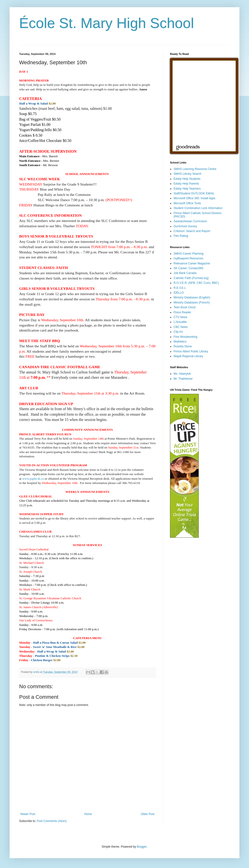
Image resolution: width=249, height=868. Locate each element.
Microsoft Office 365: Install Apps (195, 198)
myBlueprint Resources (188, 258)
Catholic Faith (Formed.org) (191, 278)
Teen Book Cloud (184, 307)
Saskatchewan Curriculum (190, 221)
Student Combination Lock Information (198, 208)
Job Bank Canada (185, 273)
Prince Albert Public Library (191, 351)
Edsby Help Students (187, 179)
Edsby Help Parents (186, 184)
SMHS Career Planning (189, 254)
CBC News (181, 327)
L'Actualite (180, 322)
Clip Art (178, 332)
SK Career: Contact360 (188, 268)
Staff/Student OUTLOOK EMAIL (194, 193)
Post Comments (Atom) (52, 821)
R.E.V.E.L (180, 288)
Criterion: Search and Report (192, 231)
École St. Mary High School (107, 23)
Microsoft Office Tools (187, 203)
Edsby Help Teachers (187, 189)
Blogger (142, 847)
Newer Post (28, 814)
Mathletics (180, 342)
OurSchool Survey (185, 226)
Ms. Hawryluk (182, 374)
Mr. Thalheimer (183, 379)
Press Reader (182, 312)
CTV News (180, 317)
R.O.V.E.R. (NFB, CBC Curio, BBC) (196, 283)
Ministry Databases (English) (192, 297)
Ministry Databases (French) (192, 303)
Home (88, 814)
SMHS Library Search (187, 174)
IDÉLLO (179, 293)
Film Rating (181, 236)
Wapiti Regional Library (188, 356)
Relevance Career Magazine (192, 263)
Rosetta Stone (183, 346)
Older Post (148, 814)
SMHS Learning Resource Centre (195, 169)
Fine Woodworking (185, 337)
